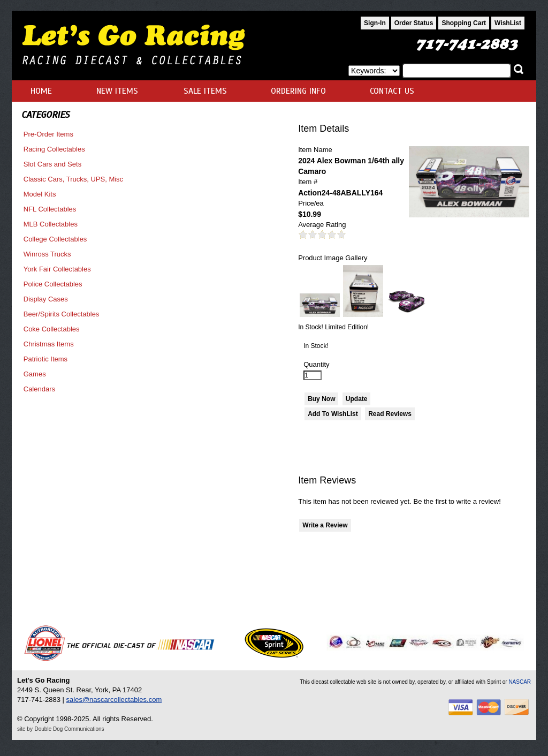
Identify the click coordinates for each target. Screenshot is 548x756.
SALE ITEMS (205, 91)
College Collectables (55, 239)
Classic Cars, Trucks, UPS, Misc (73, 179)
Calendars (39, 389)
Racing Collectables (54, 149)
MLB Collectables (51, 224)
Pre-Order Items (48, 134)
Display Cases (46, 299)
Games (35, 374)
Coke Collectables (52, 329)
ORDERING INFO (298, 91)
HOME (41, 91)
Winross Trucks (47, 254)
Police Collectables (53, 284)
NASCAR (520, 682)
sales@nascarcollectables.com (114, 700)
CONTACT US (392, 91)
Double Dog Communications (70, 729)
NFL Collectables (50, 209)
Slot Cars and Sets (52, 164)
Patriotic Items (45, 359)
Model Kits (40, 194)
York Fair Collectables (57, 269)
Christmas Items (49, 344)
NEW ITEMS (117, 91)
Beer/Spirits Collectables (62, 314)
